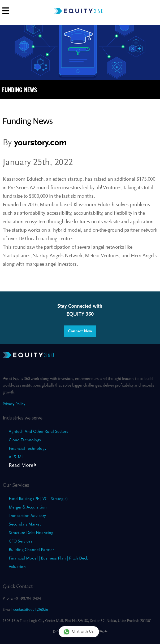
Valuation (17, 567)
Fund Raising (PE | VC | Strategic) (38, 499)
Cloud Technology (25, 440)
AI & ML (16, 457)
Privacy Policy (14, 404)
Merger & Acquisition (28, 507)
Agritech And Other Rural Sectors (38, 432)
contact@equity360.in (30, 610)
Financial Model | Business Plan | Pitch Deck (48, 558)
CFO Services (21, 541)
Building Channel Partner (31, 550)
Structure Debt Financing (31, 533)
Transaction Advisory (27, 516)
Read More (23, 465)
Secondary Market (25, 524)
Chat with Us (79, 632)
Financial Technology (27, 449)
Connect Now (80, 331)
